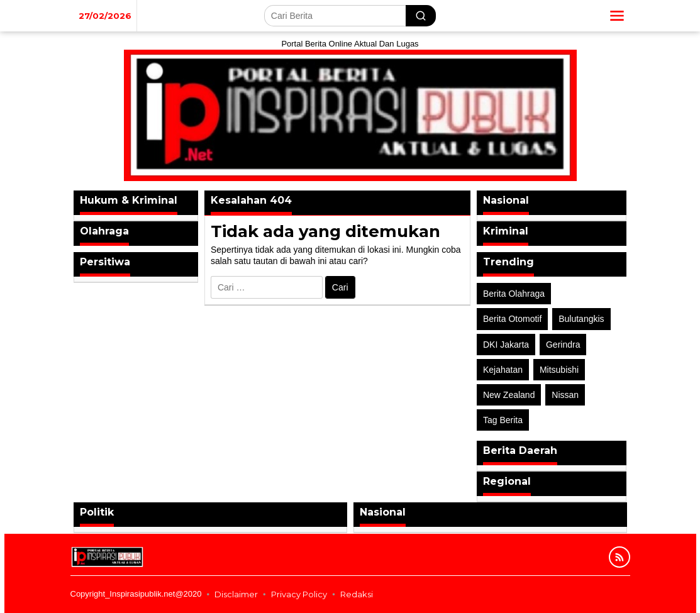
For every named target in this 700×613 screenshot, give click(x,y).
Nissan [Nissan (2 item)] (565, 395)
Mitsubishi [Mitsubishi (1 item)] (559, 370)
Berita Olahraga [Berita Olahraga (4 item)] (514, 294)
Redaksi (357, 594)
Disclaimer (236, 594)
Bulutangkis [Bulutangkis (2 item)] (581, 319)
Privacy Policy (299, 594)
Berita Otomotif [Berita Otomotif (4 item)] (512, 319)
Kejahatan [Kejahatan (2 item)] (503, 370)
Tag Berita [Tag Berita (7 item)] (503, 420)
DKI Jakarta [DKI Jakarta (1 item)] (506, 345)
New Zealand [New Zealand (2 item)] (509, 395)
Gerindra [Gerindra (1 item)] (563, 345)
